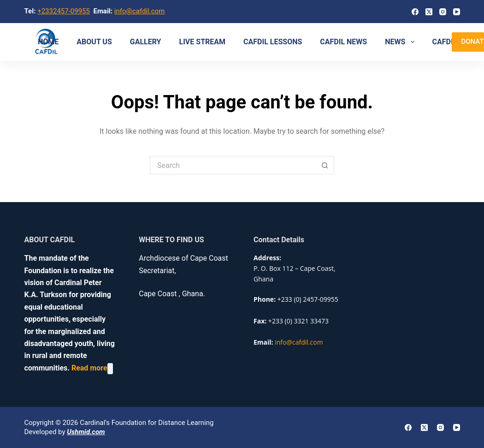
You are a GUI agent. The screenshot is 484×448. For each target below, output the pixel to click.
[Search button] (325, 165)
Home (48, 42)
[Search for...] (233, 165)
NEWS (401, 42)
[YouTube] (457, 12)
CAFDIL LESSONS (273, 42)
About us (94, 42)
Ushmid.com (86, 432)
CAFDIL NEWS (343, 42)
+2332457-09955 (64, 11)
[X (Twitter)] (429, 12)
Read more (89, 368)
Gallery (146, 42)
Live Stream (203, 42)
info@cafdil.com (140, 11)
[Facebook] (415, 12)
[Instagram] (443, 12)
